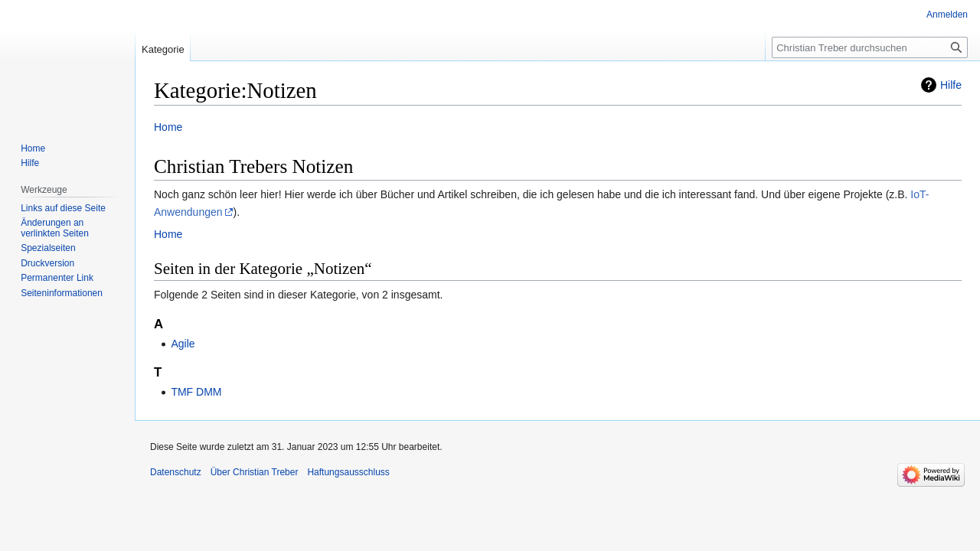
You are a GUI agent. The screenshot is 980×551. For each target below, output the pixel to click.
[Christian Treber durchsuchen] (870, 47)
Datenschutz (176, 472)
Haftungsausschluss (348, 472)
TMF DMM (196, 392)
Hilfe (951, 85)
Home (168, 127)
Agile (183, 344)
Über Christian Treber (255, 472)
